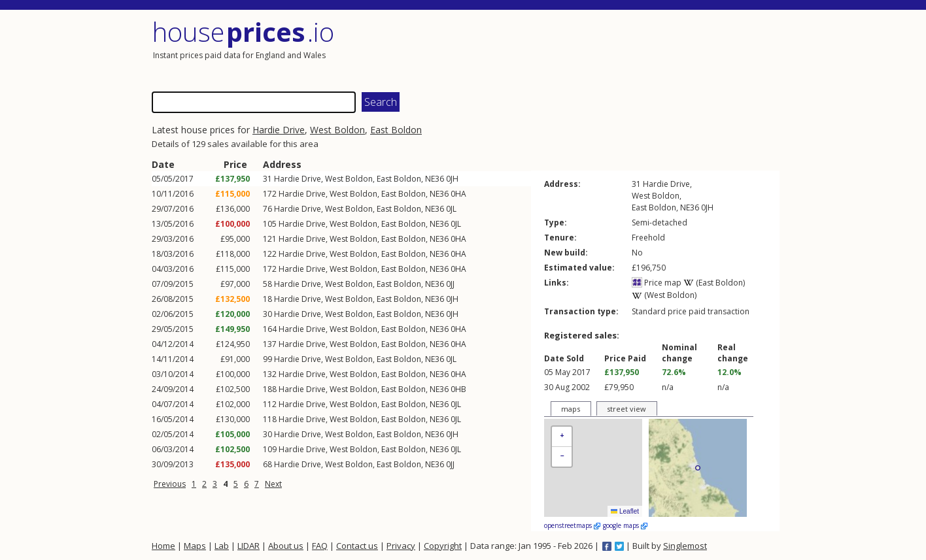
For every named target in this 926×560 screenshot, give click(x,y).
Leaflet (625, 511)
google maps (625, 525)
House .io (243, 32)
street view (626, 409)
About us (286, 546)
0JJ (450, 284)
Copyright (443, 546)
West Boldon (337, 130)
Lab (222, 546)
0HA (458, 194)
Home (163, 546)
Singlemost (685, 546)
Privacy (401, 546)
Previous (170, 484)
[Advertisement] (623, 49)
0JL (451, 209)
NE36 (435, 179)
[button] (562, 437)
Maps (195, 546)
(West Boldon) (664, 295)
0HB (458, 389)
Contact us (357, 546)
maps (571, 409)
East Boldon (396, 130)
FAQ (320, 546)
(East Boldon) (714, 283)
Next (273, 484)
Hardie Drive (279, 130)
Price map (657, 283)
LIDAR (249, 546)
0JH (452, 179)
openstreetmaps (572, 525)
